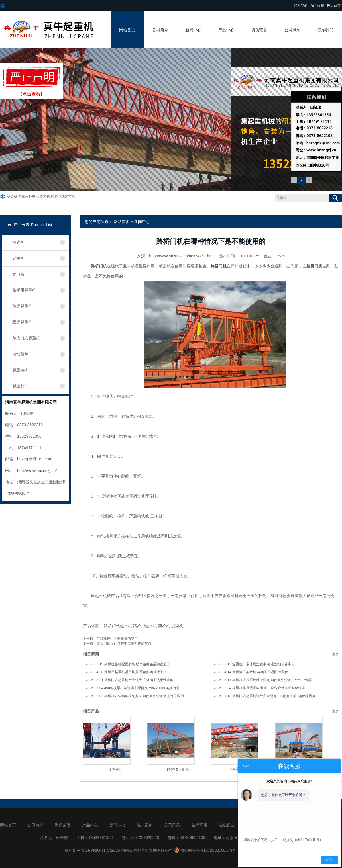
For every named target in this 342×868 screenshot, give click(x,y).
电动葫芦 (20, 354)
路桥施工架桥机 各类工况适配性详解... (252, 672)
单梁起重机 (22, 306)
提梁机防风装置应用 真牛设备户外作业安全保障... (261, 688)
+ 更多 (334, 654)
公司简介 (160, 30)
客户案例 (145, 825)
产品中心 (226, 30)
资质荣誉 (259, 30)
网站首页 (127, 30)
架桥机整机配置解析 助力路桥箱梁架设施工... (129, 664)
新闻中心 (193, 30)
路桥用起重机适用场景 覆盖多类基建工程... (128, 672)
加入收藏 (317, 6)
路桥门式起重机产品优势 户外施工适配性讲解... (131, 680)
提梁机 (12, 196)
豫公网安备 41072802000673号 (205, 850)
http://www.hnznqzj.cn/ (37, 470)
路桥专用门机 (179, 769)
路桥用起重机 (28, 196)
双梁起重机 (22, 322)
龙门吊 (18, 274)
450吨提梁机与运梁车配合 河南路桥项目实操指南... (134, 688)
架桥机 (45, 196)
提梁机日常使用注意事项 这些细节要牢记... (256, 664)
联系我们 (301, 6)
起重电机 (20, 370)
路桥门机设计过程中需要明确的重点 (124, 644)
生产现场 (199, 825)
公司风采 (292, 30)
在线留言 (227, 825)
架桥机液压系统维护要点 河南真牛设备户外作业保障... (264, 680)
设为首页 (334, 6)
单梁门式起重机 (26, 338)
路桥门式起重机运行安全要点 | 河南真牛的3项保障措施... (266, 696)
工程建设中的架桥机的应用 (117, 639)
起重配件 (20, 386)
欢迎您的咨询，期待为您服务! (289, 781)
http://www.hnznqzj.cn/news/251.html (182, 256)
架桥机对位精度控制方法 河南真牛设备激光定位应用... (136, 696)
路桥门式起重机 (63, 196)
